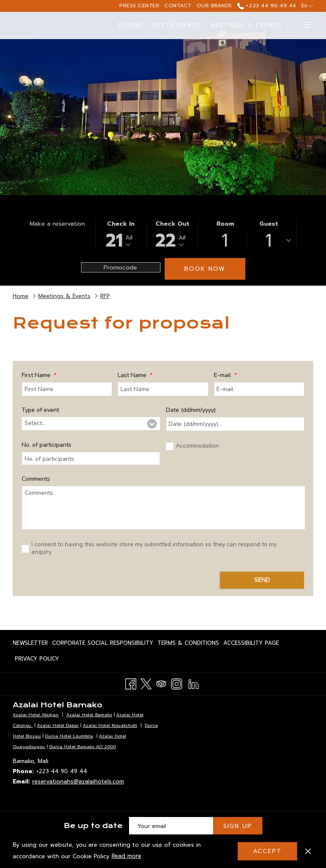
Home (21, 296)
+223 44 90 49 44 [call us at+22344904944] (267, 6)
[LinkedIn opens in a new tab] (194, 683)
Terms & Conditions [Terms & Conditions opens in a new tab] (188, 644)
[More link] (304, 26)
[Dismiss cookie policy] (308, 851)
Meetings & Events (64, 296)
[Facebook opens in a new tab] (131, 683)
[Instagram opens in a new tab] (177, 683)
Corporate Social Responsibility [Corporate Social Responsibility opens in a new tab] (103, 644)
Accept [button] (267, 851)
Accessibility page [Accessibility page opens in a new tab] (251, 644)
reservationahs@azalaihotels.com (78, 781)
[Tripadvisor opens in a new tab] (161, 683)
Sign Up (238, 826)
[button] (121, 234)
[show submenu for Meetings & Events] (291, 26)
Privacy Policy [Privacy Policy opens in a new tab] (37, 660)
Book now (205, 269)
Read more (127, 857)
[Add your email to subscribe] (171, 826)
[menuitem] (131, 26)
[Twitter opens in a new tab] (146, 683)
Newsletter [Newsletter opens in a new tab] (30, 644)
